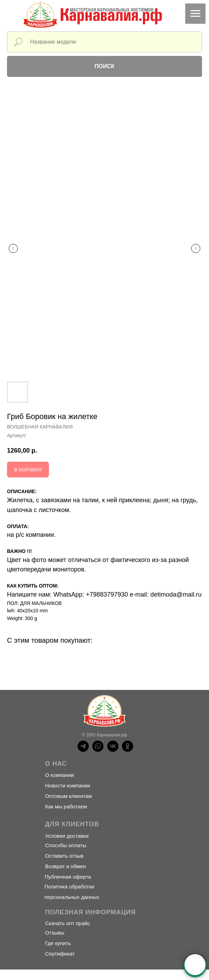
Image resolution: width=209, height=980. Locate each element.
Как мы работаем (66, 806)
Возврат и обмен (66, 866)
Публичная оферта (68, 877)
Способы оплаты (66, 845)
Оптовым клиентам (69, 796)
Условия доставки (67, 836)
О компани (58, 775)
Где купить (58, 943)
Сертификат (60, 954)
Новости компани (66, 786)
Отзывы (55, 933)
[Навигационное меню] (195, 14)
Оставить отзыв (64, 856)
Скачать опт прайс (68, 923)
